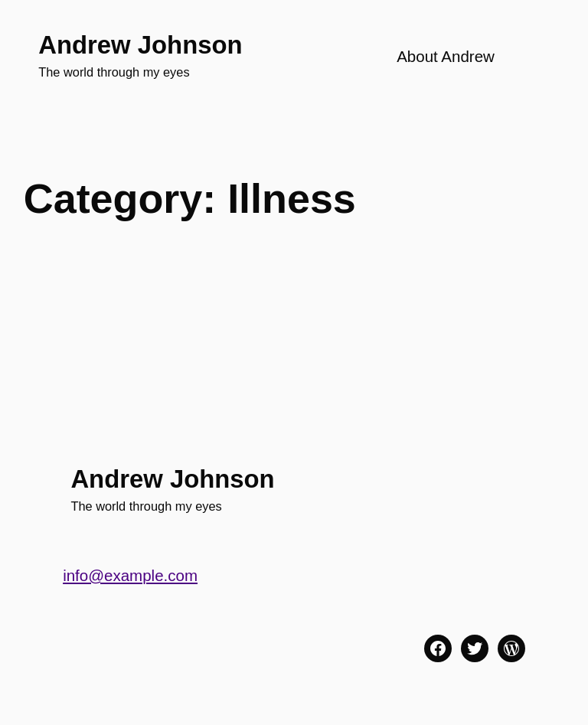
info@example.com (130, 575)
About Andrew (446, 56)
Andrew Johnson (140, 45)
